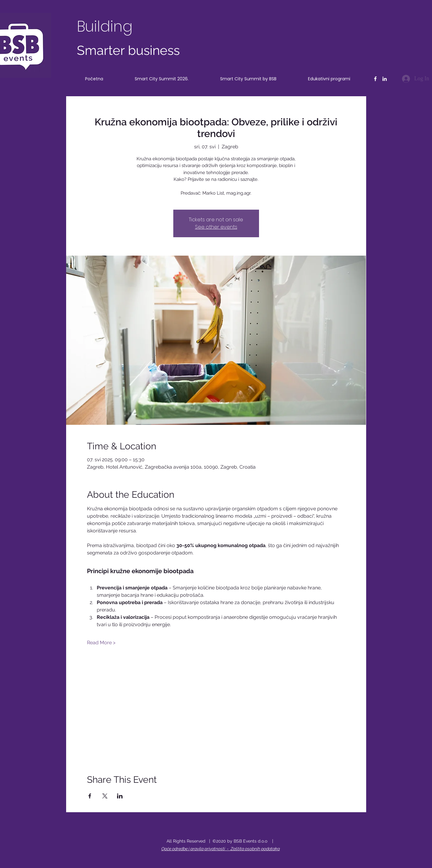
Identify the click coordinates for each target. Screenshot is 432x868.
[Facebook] (375, 79)
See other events (216, 227)
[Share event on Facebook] (90, 796)
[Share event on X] (105, 796)
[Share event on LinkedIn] (120, 796)
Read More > (101, 643)
